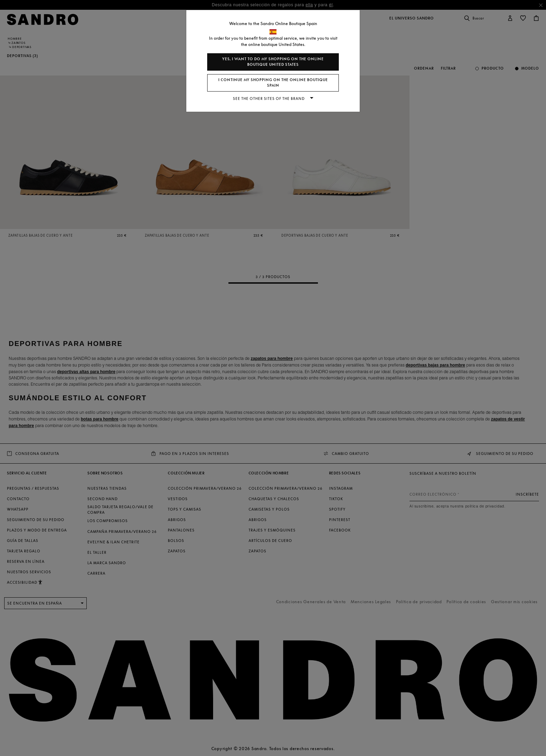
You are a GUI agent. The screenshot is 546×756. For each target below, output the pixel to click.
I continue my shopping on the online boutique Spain (273, 83)
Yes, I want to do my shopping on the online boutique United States (273, 62)
